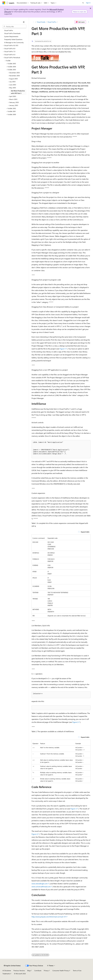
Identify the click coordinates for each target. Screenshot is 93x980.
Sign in (88, 3)
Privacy (46, 971)
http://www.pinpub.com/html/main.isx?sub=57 (49, 917)
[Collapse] (24, 22)
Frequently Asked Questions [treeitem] (13, 39)
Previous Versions (19, 971)
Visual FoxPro (52, 22)
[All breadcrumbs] (33, 22)
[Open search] (83, 3)
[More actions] (89, 22)
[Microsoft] (4, 3)
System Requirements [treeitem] (11, 36)
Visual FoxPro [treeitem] (9, 30)
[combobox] (14, 26)
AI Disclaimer (7, 971)
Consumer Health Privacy (61, 971)
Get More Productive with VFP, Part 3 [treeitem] (18, 92)
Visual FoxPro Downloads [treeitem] (12, 33)
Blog (29, 971)
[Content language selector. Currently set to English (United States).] (12, 966)
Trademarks (6, 974)
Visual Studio (41, 22)
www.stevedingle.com (40, 884)
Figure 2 (75, 722)
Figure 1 (62, 349)
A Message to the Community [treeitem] (14, 42)
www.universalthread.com (41, 887)
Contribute (38, 971)
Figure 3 (74, 809)
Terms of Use (77, 971)
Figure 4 (35, 834)
